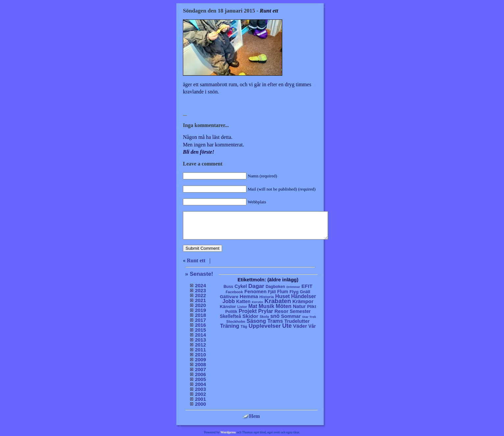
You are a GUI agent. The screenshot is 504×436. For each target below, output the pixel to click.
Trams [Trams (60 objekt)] (275, 321)
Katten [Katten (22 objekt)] (243, 301)
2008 (201, 364)
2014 (201, 335)
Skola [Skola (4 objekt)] (264, 317)
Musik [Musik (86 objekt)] (266, 306)
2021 (201, 300)
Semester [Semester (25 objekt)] (300, 311)
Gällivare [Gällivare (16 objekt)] (229, 297)
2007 (201, 369)
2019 (201, 310)
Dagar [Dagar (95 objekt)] (256, 286)
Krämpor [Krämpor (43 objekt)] (303, 301)
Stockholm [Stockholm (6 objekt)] (236, 321)
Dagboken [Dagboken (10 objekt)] (275, 287)
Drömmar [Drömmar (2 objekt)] (293, 287)
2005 (201, 379)
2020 (201, 305)
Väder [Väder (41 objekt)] (300, 326)
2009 (201, 359)
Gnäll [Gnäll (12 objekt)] (305, 292)
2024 (201, 285)
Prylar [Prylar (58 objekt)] (266, 311)
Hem (251, 416)
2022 (201, 295)
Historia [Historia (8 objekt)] (266, 297)
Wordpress (228, 432)
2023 (201, 290)
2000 (201, 404)
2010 (201, 355)
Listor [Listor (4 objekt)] (242, 307)
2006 (201, 374)
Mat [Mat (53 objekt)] (253, 306)
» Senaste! (199, 274)
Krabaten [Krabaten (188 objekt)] (278, 301)
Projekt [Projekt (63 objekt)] (248, 311)
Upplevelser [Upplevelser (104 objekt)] (265, 326)
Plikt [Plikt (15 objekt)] (312, 307)
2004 (201, 384)
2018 (201, 315)
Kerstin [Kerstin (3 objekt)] (257, 302)
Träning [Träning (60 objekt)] (230, 326)
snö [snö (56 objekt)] (275, 316)
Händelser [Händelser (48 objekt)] (303, 296)
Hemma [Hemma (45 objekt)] (249, 296)
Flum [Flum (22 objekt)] (283, 292)
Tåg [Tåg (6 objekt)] (244, 326)
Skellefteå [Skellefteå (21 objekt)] (230, 316)
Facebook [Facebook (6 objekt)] (234, 292)
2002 (201, 394)
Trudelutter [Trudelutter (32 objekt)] (297, 321)
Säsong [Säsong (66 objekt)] (256, 321)
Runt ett (196, 260)
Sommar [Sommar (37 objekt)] (291, 316)
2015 (201, 330)
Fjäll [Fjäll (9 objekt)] (272, 292)
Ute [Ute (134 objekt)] (287, 326)
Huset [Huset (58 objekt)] (282, 296)
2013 (201, 340)
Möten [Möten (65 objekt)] (284, 306)
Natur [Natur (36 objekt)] (299, 306)
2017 (201, 320)
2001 (201, 399)
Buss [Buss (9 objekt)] (228, 287)
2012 (201, 345)
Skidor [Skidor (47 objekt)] (250, 316)
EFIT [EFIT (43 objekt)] (307, 286)
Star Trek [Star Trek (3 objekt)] (309, 317)
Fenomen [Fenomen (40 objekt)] (256, 291)
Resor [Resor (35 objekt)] (281, 311)
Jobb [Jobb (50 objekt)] (229, 301)
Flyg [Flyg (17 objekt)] (294, 292)
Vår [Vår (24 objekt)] (312, 326)
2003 (201, 389)
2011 (201, 350)
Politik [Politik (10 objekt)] (231, 312)
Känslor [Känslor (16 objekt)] (228, 307)
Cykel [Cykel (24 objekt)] (241, 286)
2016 (201, 325)
